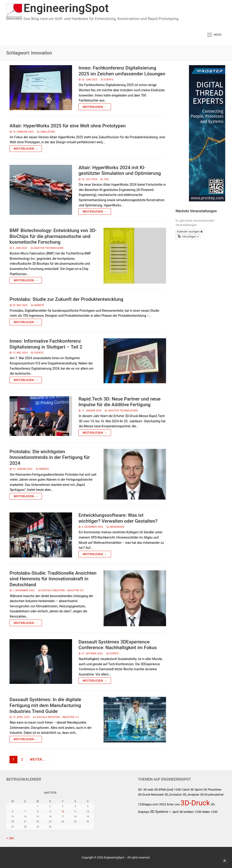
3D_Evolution (173, 795)
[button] (188, 237)
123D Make (202, 812)
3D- (140, 790)
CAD (105, 179)
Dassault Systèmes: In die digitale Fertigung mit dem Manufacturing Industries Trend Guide (45, 705)
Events (107, 80)
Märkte (37, 305)
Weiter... (38, 759)
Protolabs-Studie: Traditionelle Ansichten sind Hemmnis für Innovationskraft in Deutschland (53, 579)
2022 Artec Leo (169, 804)
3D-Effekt (160, 790)
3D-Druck (195, 803)
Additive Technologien (47, 248)
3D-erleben (186, 812)
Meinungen (115, 527)
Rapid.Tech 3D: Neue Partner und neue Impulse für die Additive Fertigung (119, 402)
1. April (174, 812)
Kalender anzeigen (190, 232)
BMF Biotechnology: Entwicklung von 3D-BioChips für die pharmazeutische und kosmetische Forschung (53, 236)
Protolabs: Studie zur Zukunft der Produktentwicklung (66, 299)
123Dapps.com (148, 804)
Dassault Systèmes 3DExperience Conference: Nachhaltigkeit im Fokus (117, 645)
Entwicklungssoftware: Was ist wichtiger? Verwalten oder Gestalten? (118, 518)
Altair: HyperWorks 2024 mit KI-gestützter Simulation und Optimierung (120, 171)
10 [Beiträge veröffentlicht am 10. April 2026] (63, 812)
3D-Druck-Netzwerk (151, 795)
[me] (170, 790)
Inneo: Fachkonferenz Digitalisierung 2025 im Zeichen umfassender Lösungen (122, 71)
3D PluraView (212, 790)
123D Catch (182, 790)
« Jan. (11, 838)
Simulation (46, 132)
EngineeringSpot (66, 8)
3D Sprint (196, 790)
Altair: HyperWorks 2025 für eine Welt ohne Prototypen (68, 126)
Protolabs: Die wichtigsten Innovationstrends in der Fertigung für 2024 (50, 457)
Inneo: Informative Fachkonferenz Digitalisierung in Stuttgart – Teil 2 (46, 344)
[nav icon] (214, 35)
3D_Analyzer (191, 795)
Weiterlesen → (95, 107)
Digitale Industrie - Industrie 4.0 (61, 590)
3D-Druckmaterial (212, 795)
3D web (148, 790)
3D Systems (159, 812)
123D (214, 812)
